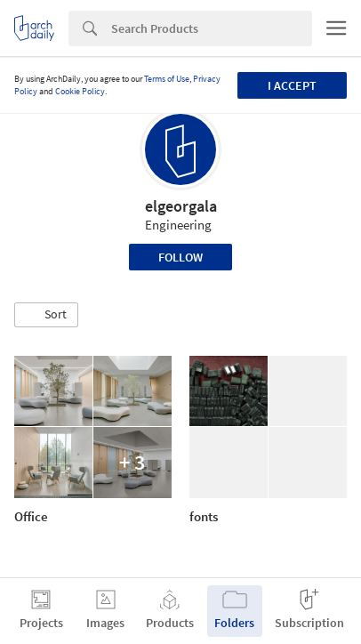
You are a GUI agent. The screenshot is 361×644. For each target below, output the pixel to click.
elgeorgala (181, 206)
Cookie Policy (80, 91)
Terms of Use (167, 79)
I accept (292, 85)
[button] (46, 315)
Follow (180, 257)
